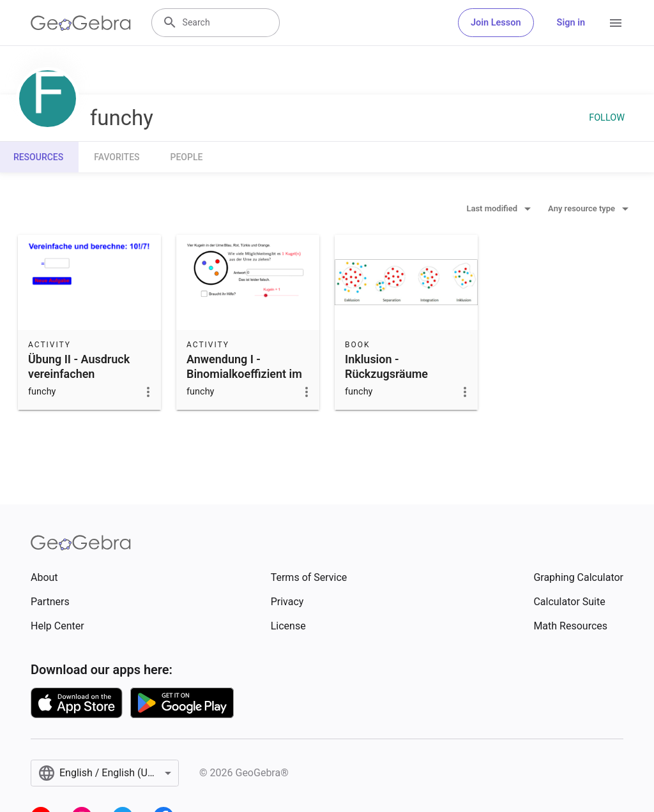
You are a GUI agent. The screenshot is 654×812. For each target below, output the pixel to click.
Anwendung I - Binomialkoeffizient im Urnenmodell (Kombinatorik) (244, 381)
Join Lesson (496, 23)
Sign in (571, 23)
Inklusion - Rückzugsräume (386, 366)
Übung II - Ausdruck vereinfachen (79, 366)
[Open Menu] (616, 23)
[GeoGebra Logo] (81, 23)
